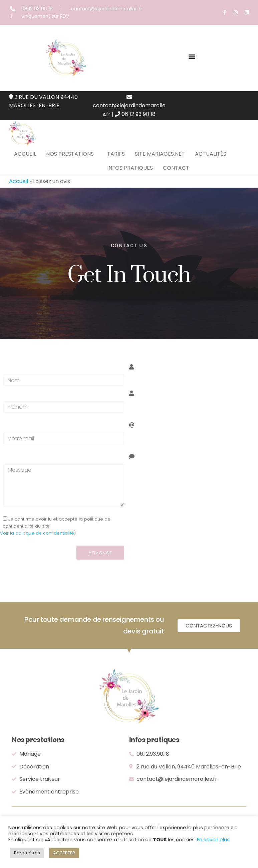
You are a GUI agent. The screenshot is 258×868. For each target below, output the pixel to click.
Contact (176, 187)
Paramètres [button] (27, 853)
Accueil (25, 160)
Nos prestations (70, 160)
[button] (192, 56)
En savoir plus (213, 840)
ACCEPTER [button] (64, 853)
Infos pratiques (130, 187)
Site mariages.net (160, 160)
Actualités (211, 160)
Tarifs (116, 160)
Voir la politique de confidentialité (37, 558)
